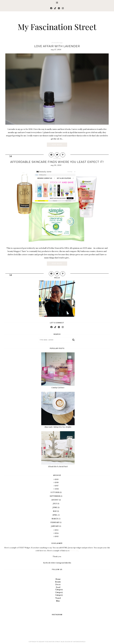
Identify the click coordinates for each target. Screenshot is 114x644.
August (55, 500)
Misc (58, 601)
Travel (58, 598)
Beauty (58, 582)
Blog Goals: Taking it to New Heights (58, 427)
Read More (57, 145)
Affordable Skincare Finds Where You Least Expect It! (57, 162)
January (55, 526)
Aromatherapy (57, 43)
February (55, 522)
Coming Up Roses (58, 387)
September (55, 496)
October (55, 492)
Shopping (57, 158)
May (55, 511)
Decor (58, 584)
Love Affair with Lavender (57, 46)
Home (58, 579)
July (55, 504)
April (55, 515)
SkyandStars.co (79, 642)
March (55, 519)
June (55, 507)
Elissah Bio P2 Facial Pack (58, 466)
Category (59, 590)
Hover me (74, 551)
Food (58, 587)
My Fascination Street (57, 27)
